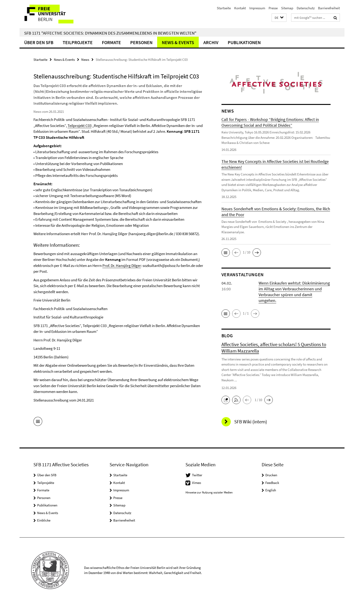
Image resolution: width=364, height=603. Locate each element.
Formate (111, 42)
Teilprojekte (78, 42)
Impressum (257, 8)
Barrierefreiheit (329, 8)
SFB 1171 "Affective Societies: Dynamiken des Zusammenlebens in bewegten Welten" (110, 33)
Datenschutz (306, 8)
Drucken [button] (271, 475)
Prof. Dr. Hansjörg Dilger (122, 266)
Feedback (272, 483)
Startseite (224, 8)
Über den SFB (39, 42)
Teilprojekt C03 (80, 126)
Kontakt (240, 8)
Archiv (211, 42)
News (85, 60)
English (271, 490)
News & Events (178, 42)
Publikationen (244, 42)
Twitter (197, 475)
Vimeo (197, 483)
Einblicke (44, 520)
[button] (279, 18)
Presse (273, 8)
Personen (141, 42)
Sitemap (287, 8)
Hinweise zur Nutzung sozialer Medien (209, 492)
